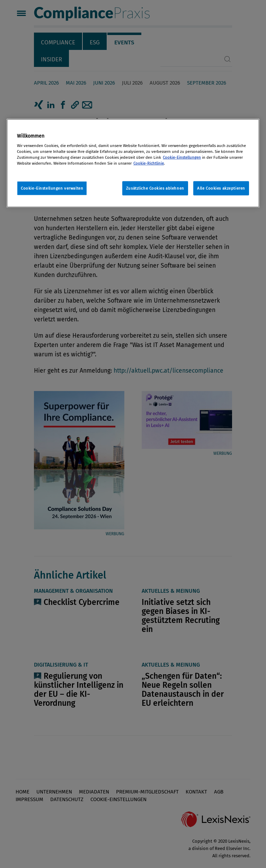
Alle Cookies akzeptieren (221, 188)
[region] (133, 163)
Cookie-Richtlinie (149, 163)
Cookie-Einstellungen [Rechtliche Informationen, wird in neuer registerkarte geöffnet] (182, 157)
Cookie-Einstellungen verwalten (52, 188)
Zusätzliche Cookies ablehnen (155, 188)
